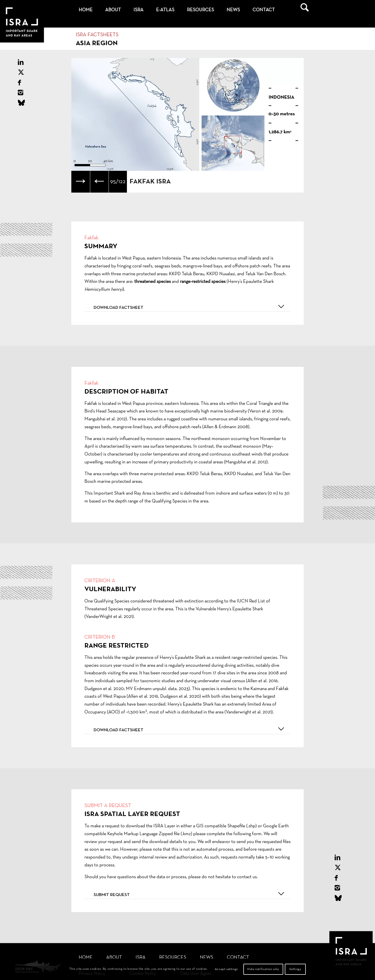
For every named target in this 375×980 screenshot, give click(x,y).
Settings (295, 969)
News (207, 958)
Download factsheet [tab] (190, 306)
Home (86, 958)
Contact (238, 958)
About (114, 958)
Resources (173, 958)
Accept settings (226, 969)
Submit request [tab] (190, 894)
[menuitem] (86, 10)
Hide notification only (263, 969)
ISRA (141, 958)
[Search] (305, 10)
